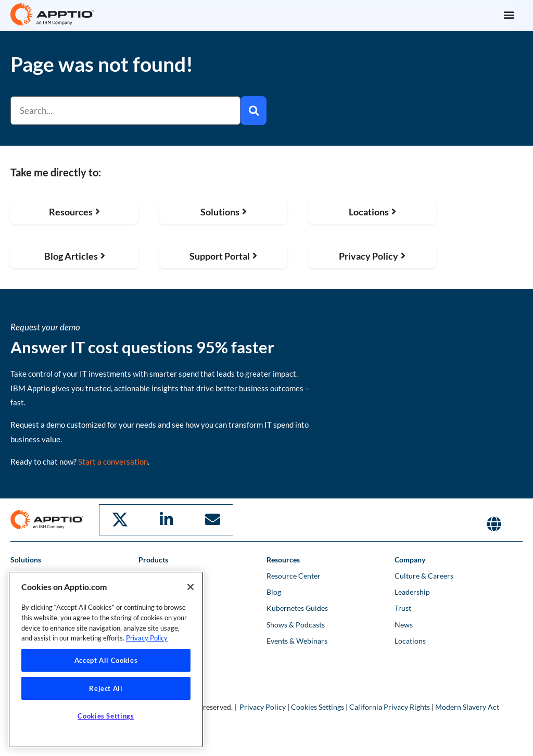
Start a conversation (113, 462)
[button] (509, 14)
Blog (274, 591)
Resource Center (294, 575)
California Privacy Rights (390, 706)
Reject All (106, 688)
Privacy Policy (263, 706)
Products (153, 559)
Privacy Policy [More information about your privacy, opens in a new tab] (147, 638)
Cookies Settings (318, 706)
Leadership (412, 591)
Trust (403, 607)
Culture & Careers (424, 575)
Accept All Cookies (106, 660)
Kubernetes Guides (297, 607)
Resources (283, 559)
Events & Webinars (297, 640)
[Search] (253, 111)
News (404, 624)
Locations (410, 640)
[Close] (191, 587)
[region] (106, 659)
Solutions (26, 559)
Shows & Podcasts (296, 624)
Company (410, 559)
